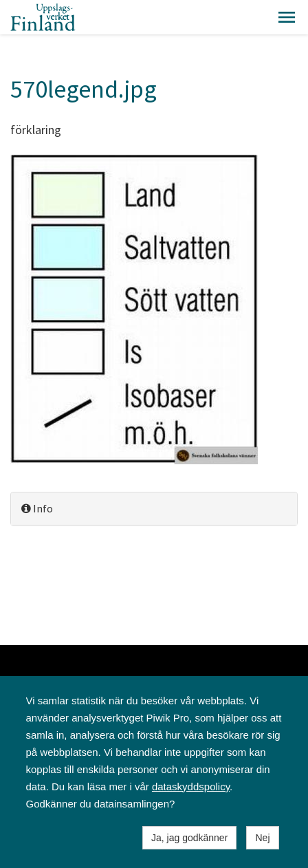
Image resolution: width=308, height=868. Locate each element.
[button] (287, 17)
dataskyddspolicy (191, 786)
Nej (262, 838)
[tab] (154, 509)
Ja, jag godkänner (189, 838)
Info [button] (37, 508)
